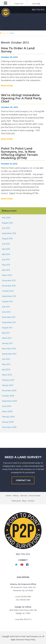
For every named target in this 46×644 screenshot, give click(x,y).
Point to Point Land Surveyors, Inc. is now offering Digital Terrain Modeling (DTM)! (19, 153)
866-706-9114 (38, 10)
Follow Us (19, 4)
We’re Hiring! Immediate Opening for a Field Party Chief (21, 98)
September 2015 (9, 233)
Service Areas (34, 496)
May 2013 (6, 265)
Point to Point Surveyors (6, 12)
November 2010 (9, 349)
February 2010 (8, 380)
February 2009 (8, 417)
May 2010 (6, 364)
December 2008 (9, 427)
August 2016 (7, 223)
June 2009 (7, 406)
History (16, 496)
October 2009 (8, 396)
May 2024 (6, 218)
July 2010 (6, 359)
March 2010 (7, 375)
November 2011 (9, 317)
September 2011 (9, 322)
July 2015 (6, 244)
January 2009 (8, 422)
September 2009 (9, 401)
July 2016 (6, 228)
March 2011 (7, 338)
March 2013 (7, 275)
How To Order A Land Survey (18, 50)
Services (24, 496)
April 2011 (6, 333)
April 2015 (6, 249)
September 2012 (9, 296)
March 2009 (7, 412)
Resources (16, 501)
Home (9, 496)
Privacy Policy (30, 640)
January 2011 (7, 343)
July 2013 (6, 260)
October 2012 (8, 291)
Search (36, 4)
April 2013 (6, 270)
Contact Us (23, 480)
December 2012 (9, 281)
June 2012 (6, 312)
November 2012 (9, 286)
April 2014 (6, 254)
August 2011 (7, 328)
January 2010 (8, 385)
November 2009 (9, 391)
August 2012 (7, 301)
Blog (24, 501)
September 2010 (9, 354)
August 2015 (7, 239)
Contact (31, 501)
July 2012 (6, 307)
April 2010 (6, 370)
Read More (7, 86)
